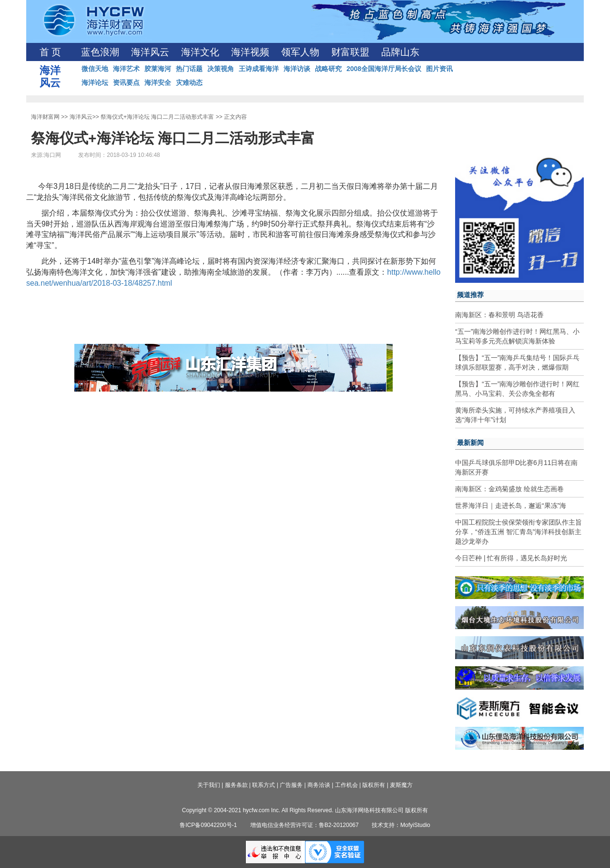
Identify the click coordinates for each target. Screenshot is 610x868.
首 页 (50, 52)
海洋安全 (158, 83)
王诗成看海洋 (259, 69)
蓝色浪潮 (100, 52)
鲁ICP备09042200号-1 (208, 825)
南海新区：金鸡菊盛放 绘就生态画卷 (509, 489)
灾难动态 (189, 83)
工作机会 (346, 785)
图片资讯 (439, 69)
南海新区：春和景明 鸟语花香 (499, 315)
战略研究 (328, 69)
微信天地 (95, 69)
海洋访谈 (297, 69)
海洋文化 (200, 52)
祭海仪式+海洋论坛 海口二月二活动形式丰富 (157, 117)
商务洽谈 (319, 785)
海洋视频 (250, 52)
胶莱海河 (158, 69)
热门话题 (189, 69)
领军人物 (300, 52)
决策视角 (221, 69)
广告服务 (291, 785)
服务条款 (236, 785)
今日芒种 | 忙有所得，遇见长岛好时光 (511, 558)
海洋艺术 (126, 69)
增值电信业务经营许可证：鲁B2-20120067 (305, 825)
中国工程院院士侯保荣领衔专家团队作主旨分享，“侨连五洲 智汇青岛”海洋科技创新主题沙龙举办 (518, 532)
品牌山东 (400, 52)
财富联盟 (350, 52)
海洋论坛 (95, 83)
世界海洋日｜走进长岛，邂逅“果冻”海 (511, 506)
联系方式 (264, 785)
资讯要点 (126, 83)
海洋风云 (150, 52)
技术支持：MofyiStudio (401, 825)
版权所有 (374, 785)
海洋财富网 (45, 117)
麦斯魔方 (401, 785)
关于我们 (209, 785)
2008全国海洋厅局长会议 (384, 69)
